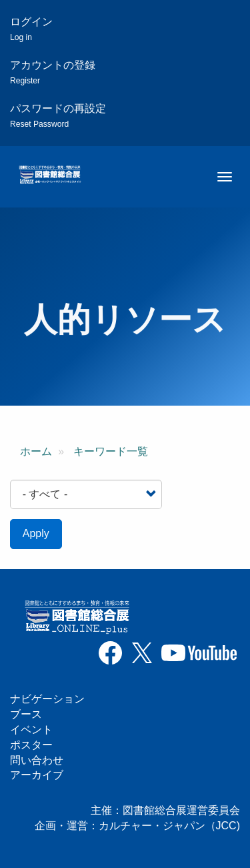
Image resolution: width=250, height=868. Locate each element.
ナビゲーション (47, 699)
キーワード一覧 (111, 451)
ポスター (31, 745)
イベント (31, 730)
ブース (26, 714)
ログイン (31, 29)
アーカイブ (37, 775)
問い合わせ (37, 760)
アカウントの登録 (53, 72)
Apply (36, 533)
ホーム (36, 451)
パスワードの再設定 (58, 116)
